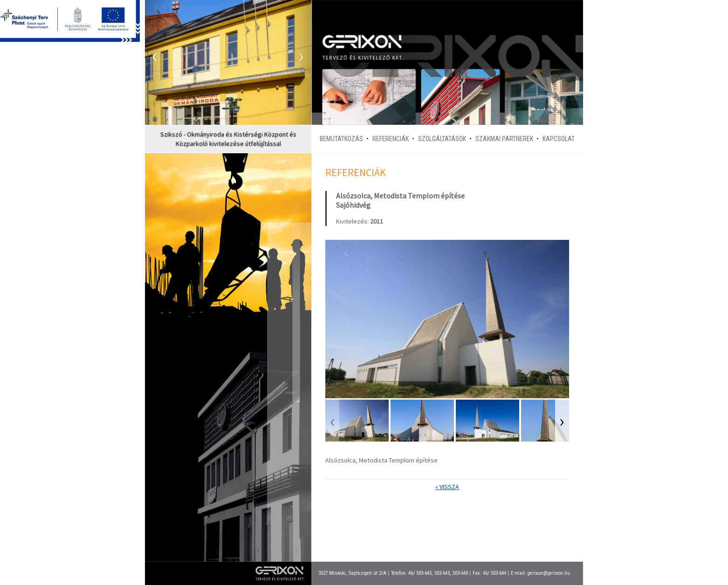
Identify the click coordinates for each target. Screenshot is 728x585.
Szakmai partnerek (504, 139)
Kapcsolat (559, 139)
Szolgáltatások (442, 139)
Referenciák (391, 139)
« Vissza (447, 487)
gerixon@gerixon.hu (549, 573)
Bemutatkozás (341, 139)
